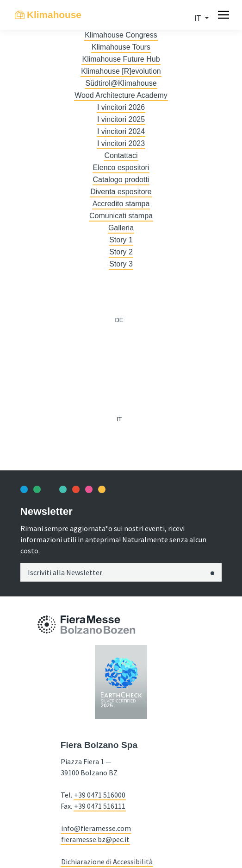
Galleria (121, 228)
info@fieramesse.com (96, 828)
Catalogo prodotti (121, 180)
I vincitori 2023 (121, 143)
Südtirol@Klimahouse (121, 83)
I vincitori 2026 (121, 107)
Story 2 (121, 252)
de (119, 320)
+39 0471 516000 (100, 795)
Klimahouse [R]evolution (121, 71)
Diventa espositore (121, 192)
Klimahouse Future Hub (121, 59)
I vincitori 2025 (121, 119)
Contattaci (121, 155)
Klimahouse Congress (121, 35)
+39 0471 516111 (100, 806)
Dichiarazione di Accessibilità (107, 862)
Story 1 (121, 240)
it (199, 18)
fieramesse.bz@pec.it (95, 839)
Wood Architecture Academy (121, 95)
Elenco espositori (121, 168)
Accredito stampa (121, 204)
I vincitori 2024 (121, 131)
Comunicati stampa (121, 216)
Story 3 (121, 264)
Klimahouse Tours (121, 47)
